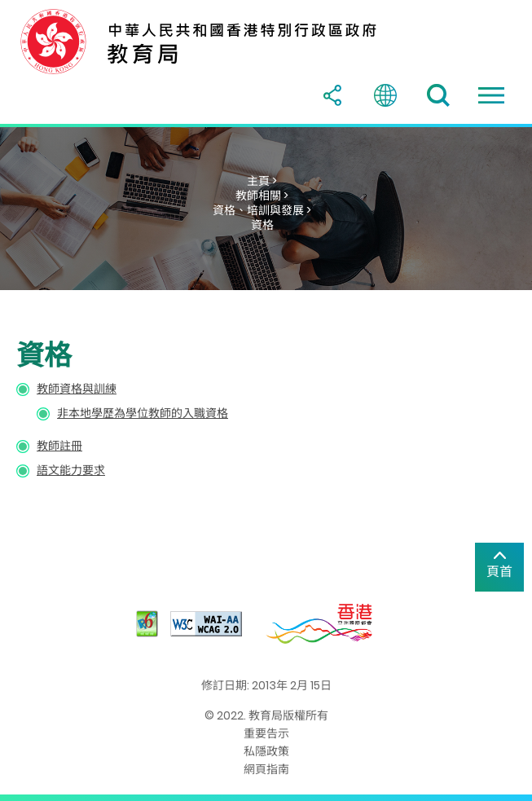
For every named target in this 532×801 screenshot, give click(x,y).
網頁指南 (266, 769)
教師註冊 (59, 446)
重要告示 (266, 733)
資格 (262, 225)
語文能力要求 (71, 470)
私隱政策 (266, 751)
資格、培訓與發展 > (262, 210)
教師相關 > (262, 196)
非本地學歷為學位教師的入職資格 (143, 413)
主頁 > (262, 181)
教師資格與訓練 (77, 389)
